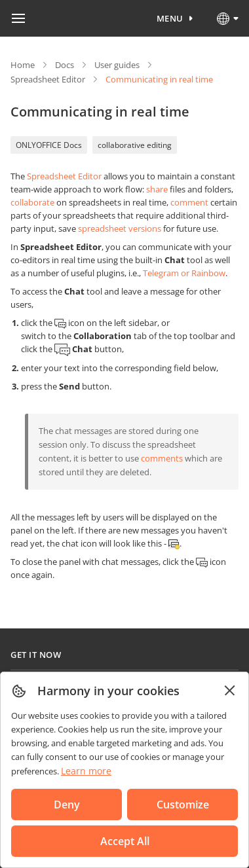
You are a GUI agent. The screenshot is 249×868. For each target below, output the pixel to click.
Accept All (125, 841)
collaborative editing (135, 145)
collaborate (32, 202)
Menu (170, 18)
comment (189, 202)
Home (23, 65)
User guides (117, 65)
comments (162, 458)
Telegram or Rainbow (184, 273)
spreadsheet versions (120, 228)
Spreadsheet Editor (48, 79)
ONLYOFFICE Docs (49, 145)
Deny (67, 805)
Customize (183, 805)
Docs (65, 65)
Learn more (86, 771)
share (157, 189)
